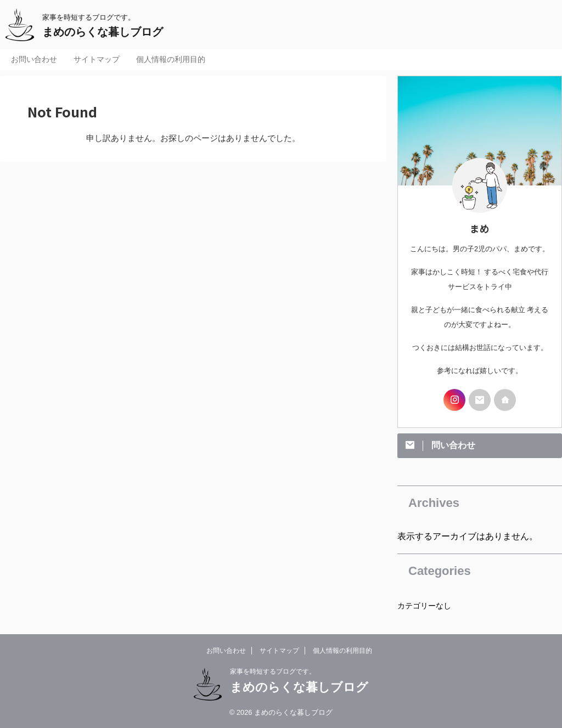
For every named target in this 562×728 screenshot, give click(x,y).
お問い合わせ (34, 59)
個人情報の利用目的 (171, 59)
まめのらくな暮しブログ (103, 32)
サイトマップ (97, 59)
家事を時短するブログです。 (273, 671)
